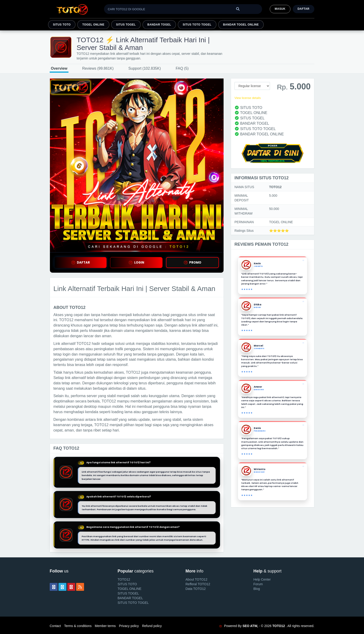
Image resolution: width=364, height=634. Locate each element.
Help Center (262, 579)
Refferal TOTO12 (198, 584)
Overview (59, 68)
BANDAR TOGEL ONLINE (241, 25)
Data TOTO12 (196, 589)
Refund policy (152, 626)
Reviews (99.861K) (98, 68)
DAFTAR (81, 263)
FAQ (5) (182, 68)
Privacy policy (129, 626)
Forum (258, 584)
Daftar (304, 9)
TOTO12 (124, 579)
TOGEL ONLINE (93, 25)
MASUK (280, 9)
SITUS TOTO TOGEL (197, 25)
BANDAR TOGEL (159, 25)
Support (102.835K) (145, 68)
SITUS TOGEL (126, 25)
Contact (55, 626)
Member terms (105, 626)
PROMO (192, 263)
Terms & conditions (78, 626)
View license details (248, 98)
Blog (257, 589)
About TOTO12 (196, 579)
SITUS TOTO (62, 25)
